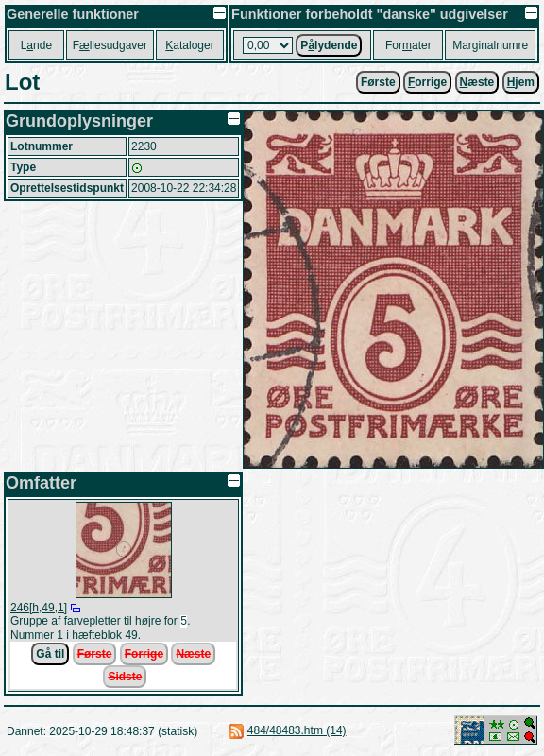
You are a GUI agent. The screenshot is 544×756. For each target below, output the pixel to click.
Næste (193, 656)
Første (378, 82)
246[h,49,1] (39, 608)
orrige (427, 82)
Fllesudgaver (110, 45)
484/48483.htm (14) (297, 732)
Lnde (36, 45)
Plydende (329, 45)
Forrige (144, 656)
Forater (408, 45)
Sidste (125, 679)
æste (477, 82)
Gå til (50, 656)
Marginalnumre (490, 45)
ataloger (189, 45)
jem (521, 82)
